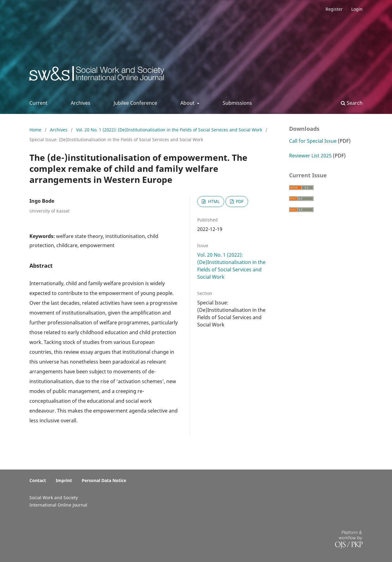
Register (334, 9)
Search (352, 103)
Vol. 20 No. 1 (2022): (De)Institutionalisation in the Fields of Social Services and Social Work (170, 130)
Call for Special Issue (313, 141)
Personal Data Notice (104, 480)
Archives (81, 103)
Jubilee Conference (135, 103)
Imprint (64, 480)
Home (36, 130)
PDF (239, 201)
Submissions (237, 103)
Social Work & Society (75, 75)
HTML (213, 201)
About (188, 103)
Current (38, 103)
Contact (38, 480)
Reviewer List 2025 (310, 156)
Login (357, 9)
